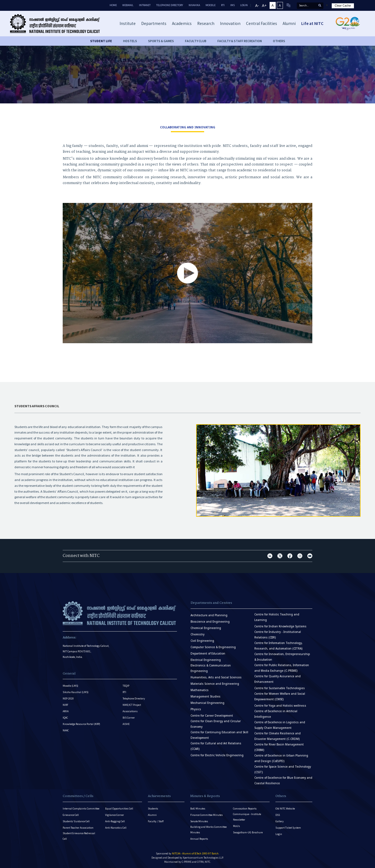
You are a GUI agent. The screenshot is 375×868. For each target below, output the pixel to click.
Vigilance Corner (115, 815)
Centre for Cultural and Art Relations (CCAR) (216, 746)
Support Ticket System (288, 828)
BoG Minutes (198, 809)
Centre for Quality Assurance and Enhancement (278, 679)
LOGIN (244, 5)
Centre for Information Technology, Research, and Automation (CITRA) (278, 646)
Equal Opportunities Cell (119, 809)
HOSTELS (130, 41)
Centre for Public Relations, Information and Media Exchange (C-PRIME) (282, 668)
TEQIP (126, 686)
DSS (278, 815)
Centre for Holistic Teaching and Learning (277, 617)
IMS (232, 5)
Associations (130, 711)
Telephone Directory (170, 5)
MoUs (236, 826)
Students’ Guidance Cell (76, 821)
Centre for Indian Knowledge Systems (280, 626)
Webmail (128, 5)
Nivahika (194, 5)
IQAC (65, 718)
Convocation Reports (245, 809)
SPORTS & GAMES (161, 41)
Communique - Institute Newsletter (247, 817)
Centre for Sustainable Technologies (280, 688)
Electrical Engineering (206, 660)
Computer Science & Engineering (213, 647)
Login (279, 834)
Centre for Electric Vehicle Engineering (217, 755)
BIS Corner (129, 718)
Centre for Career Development (212, 716)
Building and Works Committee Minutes (208, 830)
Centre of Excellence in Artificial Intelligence (276, 714)
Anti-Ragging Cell (115, 821)
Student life (101, 41)
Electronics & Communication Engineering (211, 668)
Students (153, 809)
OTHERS (279, 41)
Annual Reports (199, 839)
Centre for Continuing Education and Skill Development (219, 735)
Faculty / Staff (156, 821)
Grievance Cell (71, 815)
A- (257, 5)
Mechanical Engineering (207, 703)
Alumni (152, 815)
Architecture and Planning (209, 615)
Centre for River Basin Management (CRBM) (279, 747)
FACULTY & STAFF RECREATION (240, 41)
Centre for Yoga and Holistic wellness (280, 706)
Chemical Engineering (206, 628)
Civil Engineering (202, 641)
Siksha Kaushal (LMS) (76, 692)
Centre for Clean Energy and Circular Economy (216, 724)
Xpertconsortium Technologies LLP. (203, 858)
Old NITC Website (285, 809)
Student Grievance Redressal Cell (79, 836)
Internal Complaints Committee (81, 809)
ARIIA (66, 711)
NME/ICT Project (132, 705)
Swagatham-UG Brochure (248, 832)
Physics (196, 709)
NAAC (66, 730)
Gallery (280, 821)
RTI (223, 5)
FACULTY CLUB (196, 41)
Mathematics (200, 690)
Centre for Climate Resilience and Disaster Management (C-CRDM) (278, 736)
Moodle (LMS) (70, 686)
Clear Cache (343, 6)
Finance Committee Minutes (206, 815)
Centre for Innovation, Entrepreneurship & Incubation (282, 657)
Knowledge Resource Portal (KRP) (81, 724)
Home (113, 5)
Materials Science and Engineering (215, 684)
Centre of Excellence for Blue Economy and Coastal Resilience (283, 781)
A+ (264, 5)
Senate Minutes (199, 821)
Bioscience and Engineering (210, 622)
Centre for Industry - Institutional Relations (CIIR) (278, 635)
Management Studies (206, 697)
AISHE (126, 724)
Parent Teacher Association (78, 828)
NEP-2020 (68, 698)
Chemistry (197, 634)
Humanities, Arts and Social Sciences (216, 677)
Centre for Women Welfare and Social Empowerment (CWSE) (280, 697)
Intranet (145, 5)
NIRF (65, 705)
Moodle (211, 5)
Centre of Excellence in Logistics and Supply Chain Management (280, 725)
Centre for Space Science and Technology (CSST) (283, 769)
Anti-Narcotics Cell (116, 828)
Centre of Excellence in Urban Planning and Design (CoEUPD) (281, 758)
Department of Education (208, 654)
